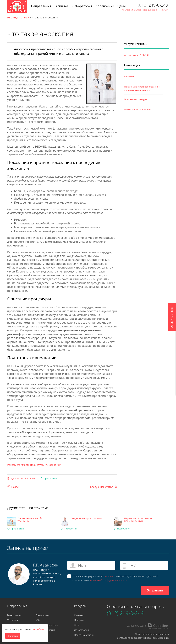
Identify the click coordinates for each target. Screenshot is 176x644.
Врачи (78, 625)
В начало (129, 76)
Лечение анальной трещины (30, 520)
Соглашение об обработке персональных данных (143, 638)
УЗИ (38, 620)
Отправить (155, 590)
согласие (109, 576)
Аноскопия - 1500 (136, 55)
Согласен (13, 636)
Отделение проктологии (86, 518)
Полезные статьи (84, 635)
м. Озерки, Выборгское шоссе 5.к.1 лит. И (145, 10)
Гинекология (14, 615)
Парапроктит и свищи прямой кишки (138, 520)
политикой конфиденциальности (109, 580)
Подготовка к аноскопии (137, 110)
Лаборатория (81, 630)
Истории (79, 620)
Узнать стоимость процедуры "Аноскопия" (34, 465)
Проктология (50, 478)
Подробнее (38, 629)
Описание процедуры (136, 99)
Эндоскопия (43, 615)
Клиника (79, 615)
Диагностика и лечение (23, 478)
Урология (12, 620)
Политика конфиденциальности (152, 634)
